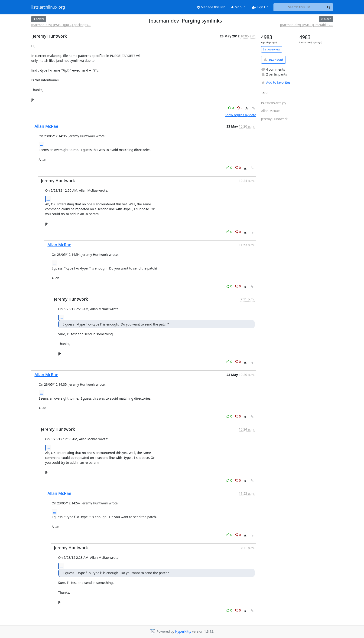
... (42, 145)
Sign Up (260, 7)
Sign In (239, 7)
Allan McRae (46, 126)
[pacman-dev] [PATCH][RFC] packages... (61, 25)
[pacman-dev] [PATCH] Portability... (307, 25)
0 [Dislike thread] (240, 108)
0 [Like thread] (231, 108)
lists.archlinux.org (48, 7)
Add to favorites (276, 82)
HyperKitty (183, 631)
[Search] (329, 7)
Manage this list (211, 7)
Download (273, 60)
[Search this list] (299, 7)
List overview (272, 49)
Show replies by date (240, 115)
